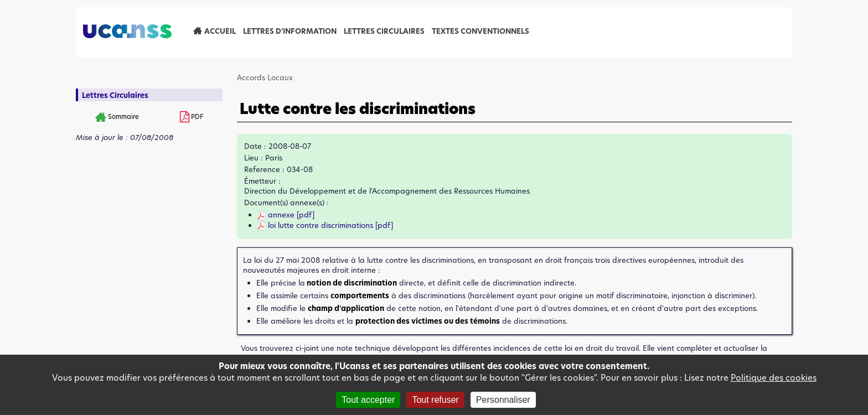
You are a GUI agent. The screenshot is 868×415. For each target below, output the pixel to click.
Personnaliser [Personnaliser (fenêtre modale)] (503, 400)
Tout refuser (435, 400)
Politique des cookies (774, 378)
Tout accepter (368, 400)
